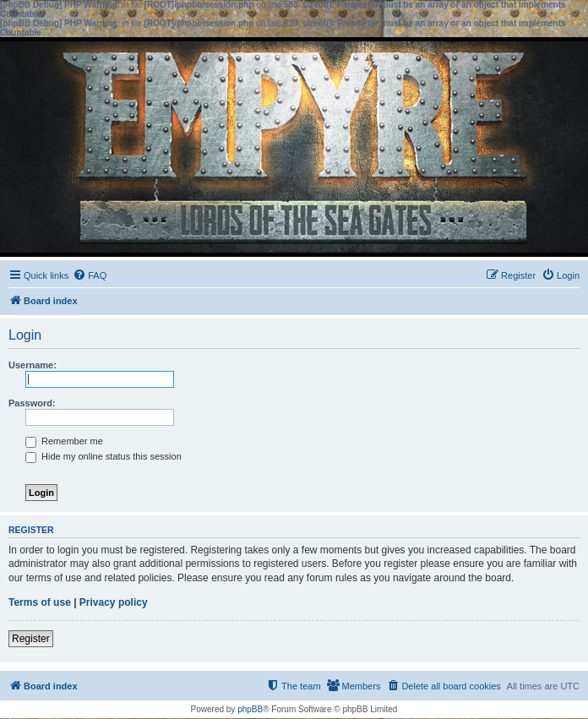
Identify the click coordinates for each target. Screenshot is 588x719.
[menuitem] (90, 275)
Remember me (64, 441)
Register (31, 639)
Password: (32, 403)
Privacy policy (114, 602)
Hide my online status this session (103, 456)
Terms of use (40, 602)
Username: (33, 365)
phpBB (250, 709)
